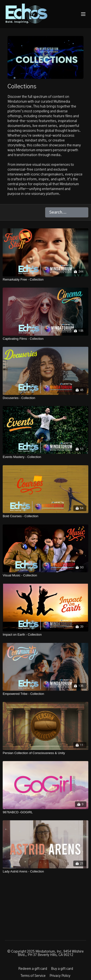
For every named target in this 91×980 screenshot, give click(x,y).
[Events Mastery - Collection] (45, 457)
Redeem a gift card (33, 969)
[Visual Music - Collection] (45, 575)
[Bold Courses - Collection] (45, 516)
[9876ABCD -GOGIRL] (45, 812)
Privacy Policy (60, 976)
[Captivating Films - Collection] (45, 339)
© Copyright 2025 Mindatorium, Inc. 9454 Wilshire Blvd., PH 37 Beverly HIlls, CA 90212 (45, 953)
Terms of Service (33, 976)
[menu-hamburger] (83, 14)
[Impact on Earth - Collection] (45, 635)
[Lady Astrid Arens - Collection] (45, 872)
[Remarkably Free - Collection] (45, 280)
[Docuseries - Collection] (45, 398)
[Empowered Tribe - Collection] (45, 694)
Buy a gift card (62, 969)
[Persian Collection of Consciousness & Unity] (45, 753)
